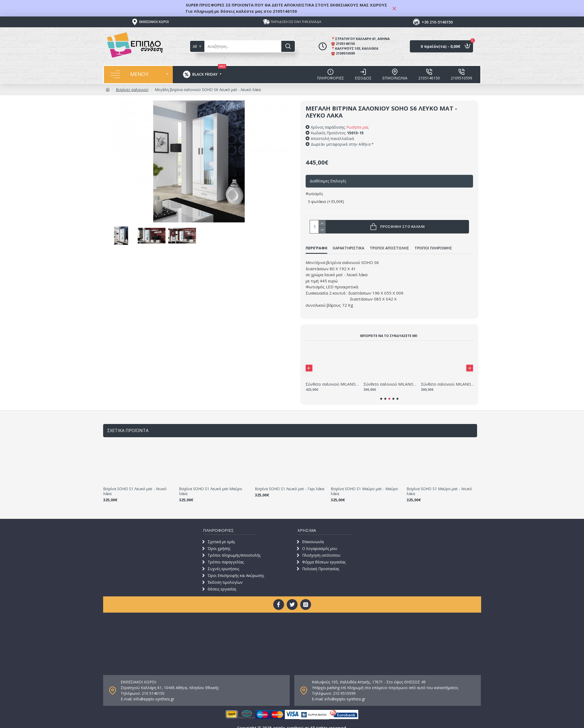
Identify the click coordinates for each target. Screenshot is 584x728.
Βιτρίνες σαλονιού (132, 90)
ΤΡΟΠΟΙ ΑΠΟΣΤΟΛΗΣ (389, 248)
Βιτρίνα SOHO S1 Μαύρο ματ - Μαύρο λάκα (364, 485)
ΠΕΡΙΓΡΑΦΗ (316, 248)
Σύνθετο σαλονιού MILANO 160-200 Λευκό (390, 378)
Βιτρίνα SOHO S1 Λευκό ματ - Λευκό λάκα (135, 485)
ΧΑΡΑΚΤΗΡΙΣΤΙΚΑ (348, 248)
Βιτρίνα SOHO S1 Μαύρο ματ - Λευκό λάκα (439, 485)
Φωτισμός (314, 194)
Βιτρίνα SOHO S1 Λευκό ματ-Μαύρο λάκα (211, 485)
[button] (309, 361)
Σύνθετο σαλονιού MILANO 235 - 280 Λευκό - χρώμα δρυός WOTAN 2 (332, 378)
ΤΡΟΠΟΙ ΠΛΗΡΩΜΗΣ (433, 248)
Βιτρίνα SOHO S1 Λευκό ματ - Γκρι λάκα (290, 482)
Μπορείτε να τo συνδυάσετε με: (389, 329)
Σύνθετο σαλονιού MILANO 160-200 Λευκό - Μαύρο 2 (448, 378)
